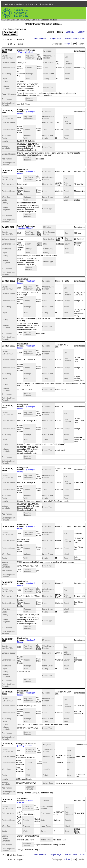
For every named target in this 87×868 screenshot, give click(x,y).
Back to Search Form (75, 39)
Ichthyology (26, 20)
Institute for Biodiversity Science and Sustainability (28, 4)
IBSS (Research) (13, 20)
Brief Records (40, 39)
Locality (81, 32)
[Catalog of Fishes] (25, 52)
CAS (3, 20)
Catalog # (70, 32)
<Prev (67, 44)
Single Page (56, 39)
